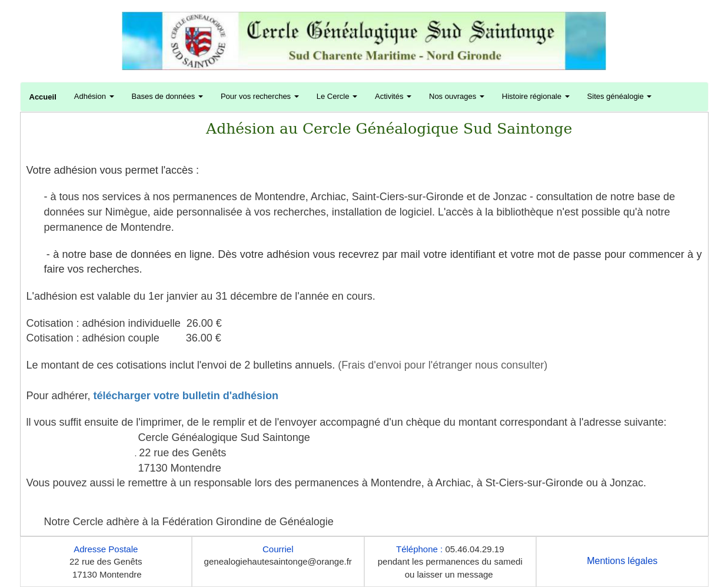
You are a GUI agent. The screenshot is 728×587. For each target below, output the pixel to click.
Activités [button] (393, 96)
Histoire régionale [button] (536, 96)
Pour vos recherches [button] (260, 96)
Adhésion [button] (94, 96)
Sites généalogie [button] (620, 96)
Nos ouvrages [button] (457, 96)
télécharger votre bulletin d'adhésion (186, 396)
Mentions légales (622, 561)
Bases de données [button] (167, 96)
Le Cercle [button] (337, 96)
